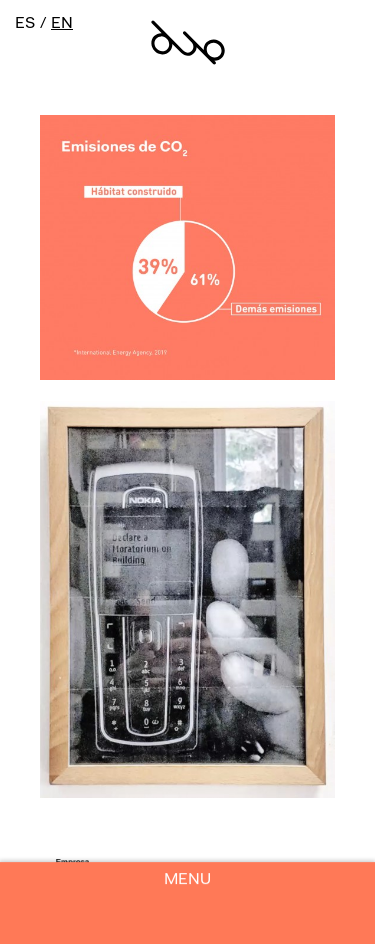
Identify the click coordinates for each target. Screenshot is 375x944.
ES (25, 24)
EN (62, 24)
